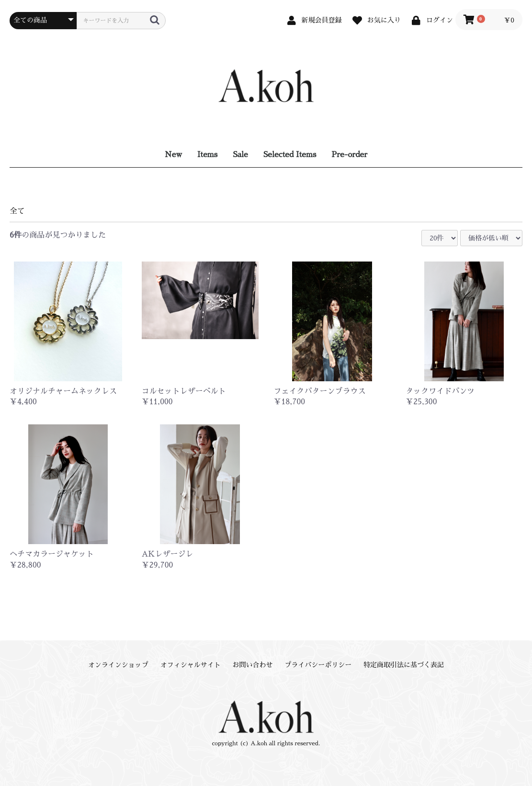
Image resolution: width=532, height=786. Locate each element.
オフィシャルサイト (191, 665)
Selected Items (290, 155)
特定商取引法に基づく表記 (404, 665)
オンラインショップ (118, 665)
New (173, 155)
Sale (240, 155)
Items (207, 155)
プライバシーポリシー (318, 665)
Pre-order (349, 155)
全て (17, 211)
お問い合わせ (253, 665)
